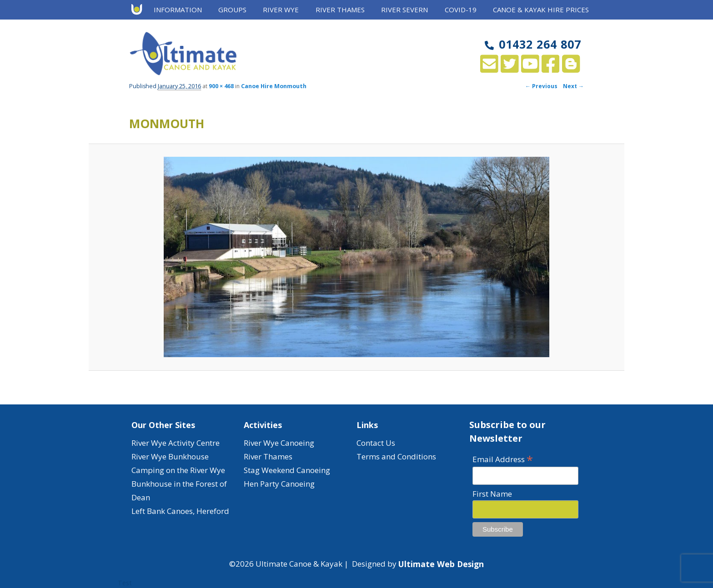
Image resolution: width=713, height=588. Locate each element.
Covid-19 (461, 10)
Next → (573, 86)
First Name (492, 494)
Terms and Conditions (396, 456)
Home (140, 10)
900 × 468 (221, 86)
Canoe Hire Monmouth (274, 86)
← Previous (541, 86)
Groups (232, 10)
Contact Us (376, 443)
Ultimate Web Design (441, 564)
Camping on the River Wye (178, 470)
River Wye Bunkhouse (170, 456)
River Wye (281, 10)
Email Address (503, 459)
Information (178, 10)
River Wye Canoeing (279, 443)
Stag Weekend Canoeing (287, 470)
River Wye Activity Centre (176, 443)
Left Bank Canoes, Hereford (180, 511)
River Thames (340, 10)
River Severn (404, 10)
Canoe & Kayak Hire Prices (541, 10)
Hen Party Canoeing (279, 484)
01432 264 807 (533, 44)
